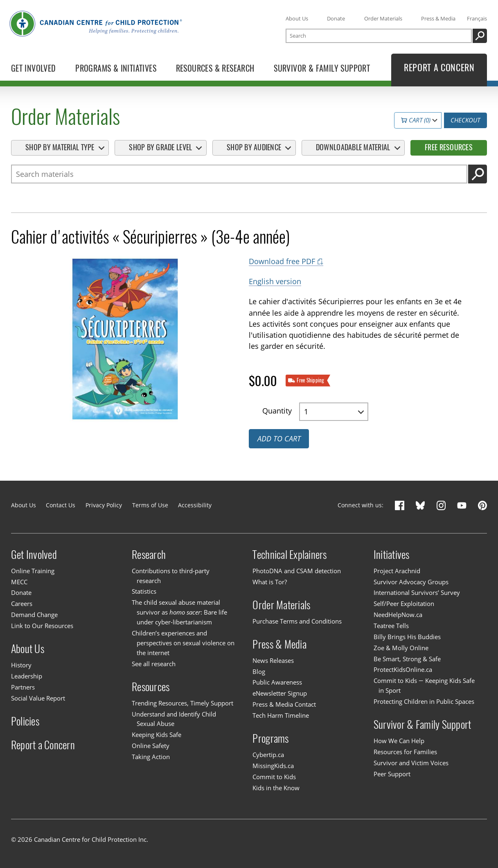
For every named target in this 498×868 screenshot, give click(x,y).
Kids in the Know (276, 788)
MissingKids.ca (273, 766)
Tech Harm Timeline (281, 715)
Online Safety (151, 746)
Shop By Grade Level (160, 147)
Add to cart (279, 439)
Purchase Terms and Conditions (297, 621)
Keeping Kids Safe (157, 735)
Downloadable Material (353, 147)
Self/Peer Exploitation (404, 604)
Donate (336, 18)
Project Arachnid (397, 571)
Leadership (27, 676)
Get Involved (34, 554)
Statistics (144, 592)
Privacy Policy (104, 505)
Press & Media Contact (284, 704)
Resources (151, 686)
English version (275, 281)
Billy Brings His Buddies (407, 637)
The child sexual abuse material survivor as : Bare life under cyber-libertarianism (179, 612)
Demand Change (34, 615)
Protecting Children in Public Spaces (424, 701)
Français (477, 18)
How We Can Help (399, 741)
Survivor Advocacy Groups (411, 582)
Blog (259, 671)
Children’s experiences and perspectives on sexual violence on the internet (183, 643)
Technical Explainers (290, 554)
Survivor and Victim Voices (411, 763)
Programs (270, 738)
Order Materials (383, 18)
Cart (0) (416, 120)
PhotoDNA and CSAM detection (297, 571)
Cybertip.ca (268, 755)
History (21, 665)
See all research (154, 664)
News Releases (273, 660)
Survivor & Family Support (423, 724)
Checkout (465, 120)
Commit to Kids (274, 777)
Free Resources (449, 147)
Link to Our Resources (42, 626)
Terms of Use (150, 505)
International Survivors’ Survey (417, 592)
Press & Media (438, 18)
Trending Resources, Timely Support (183, 703)
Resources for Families (405, 752)
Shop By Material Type (60, 147)
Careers (22, 604)
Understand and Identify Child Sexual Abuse (174, 719)
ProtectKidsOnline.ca (403, 670)
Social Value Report (38, 698)
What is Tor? (270, 582)
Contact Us (61, 505)
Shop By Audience (254, 147)
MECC (19, 582)
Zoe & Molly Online (401, 648)
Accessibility (195, 505)
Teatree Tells (391, 626)
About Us (297, 18)
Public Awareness (277, 682)
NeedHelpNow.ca (398, 615)
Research (149, 554)
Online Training (33, 571)
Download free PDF (282, 261)
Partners (23, 687)
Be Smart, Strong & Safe (407, 659)
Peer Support (392, 774)
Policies (25, 721)
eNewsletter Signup (280, 693)
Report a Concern (43, 744)
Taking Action (151, 757)
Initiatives (392, 554)
